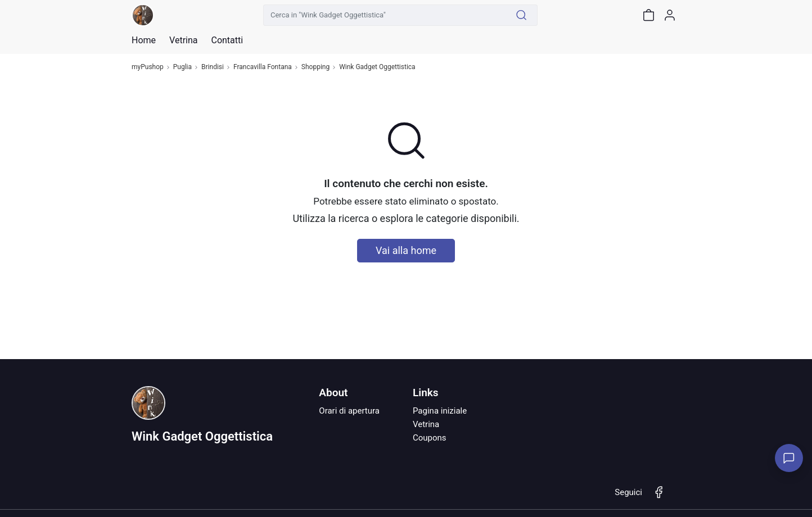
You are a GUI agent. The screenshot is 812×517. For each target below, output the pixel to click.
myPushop (148, 67)
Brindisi (213, 67)
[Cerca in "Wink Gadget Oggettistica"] (385, 15)
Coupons (430, 438)
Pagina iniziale (440, 411)
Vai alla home (406, 250)
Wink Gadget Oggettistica (377, 67)
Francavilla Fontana (263, 67)
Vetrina (426, 424)
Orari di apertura (349, 411)
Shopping (315, 67)
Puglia (182, 67)
